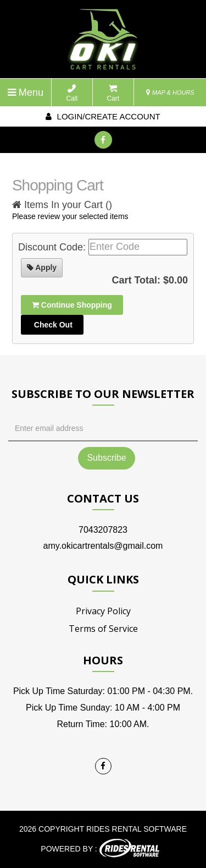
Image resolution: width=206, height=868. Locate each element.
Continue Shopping (72, 305)
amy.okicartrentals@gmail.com (103, 546)
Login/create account (103, 116)
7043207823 (103, 530)
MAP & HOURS (170, 92)
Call (72, 93)
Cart (113, 93)
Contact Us (103, 498)
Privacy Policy (103, 611)
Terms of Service (103, 629)
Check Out (52, 325)
